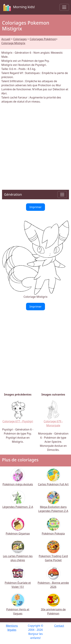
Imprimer (35, 207)
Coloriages (20, 39)
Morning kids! (18, 7)
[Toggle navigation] (64, 7)
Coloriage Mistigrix (13, 43)
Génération (13, 194)
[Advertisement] (35, 145)
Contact (59, 626)
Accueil (6, 39)
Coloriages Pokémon (43, 39)
